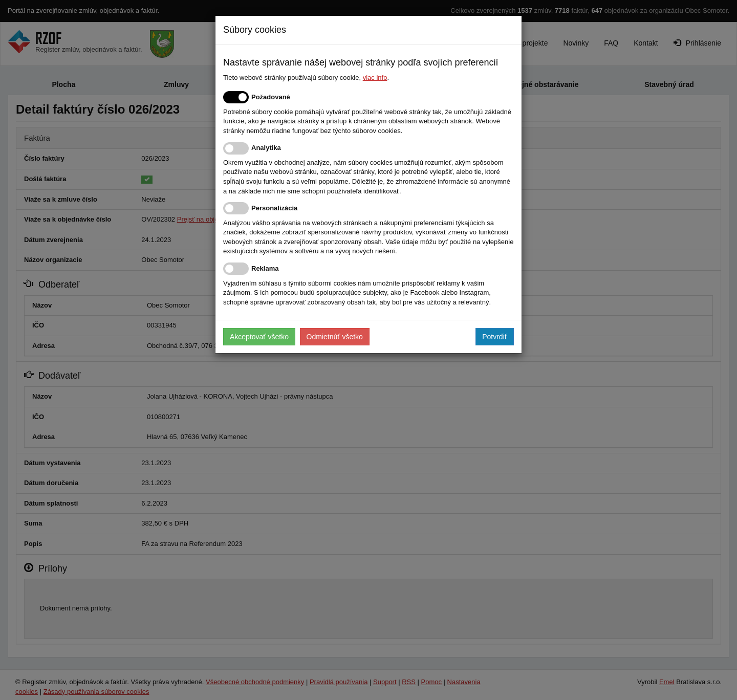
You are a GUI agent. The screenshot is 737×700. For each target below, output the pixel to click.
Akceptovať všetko (259, 337)
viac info (375, 78)
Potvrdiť (495, 337)
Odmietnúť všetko (335, 337)
